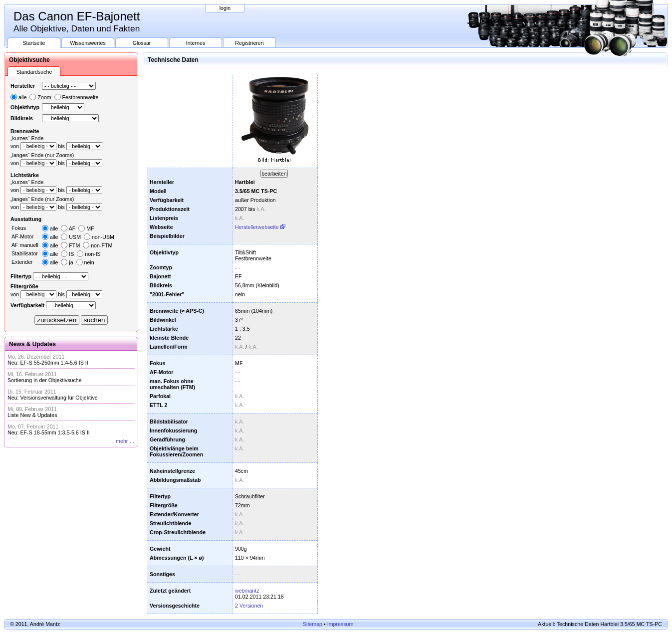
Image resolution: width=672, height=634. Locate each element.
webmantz (247, 591)
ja (71, 262)
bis (61, 146)
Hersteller (23, 86)
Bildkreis (22, 118)
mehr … (125, 441)
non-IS (93, 254)
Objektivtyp (25, 107)
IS (71, 254)
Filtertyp (21, 276)
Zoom (44, 97)
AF (72, 228)
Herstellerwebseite (257, 227)
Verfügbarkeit (27, 305)
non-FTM (102, 245)
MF (90, 228)
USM (75, 237)
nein (89, 262)
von (15, 146)
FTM (74, 245)
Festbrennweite (81, 97)
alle (23, 97)
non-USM (103, 237)
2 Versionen (249, 606)
